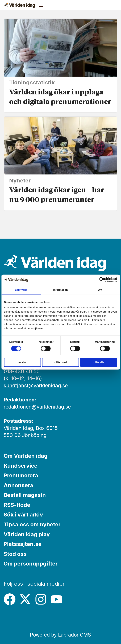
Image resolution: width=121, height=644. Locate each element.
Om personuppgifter (31, 564)
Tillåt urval (61, 362)
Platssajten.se (23, 544)
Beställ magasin (25, 495)
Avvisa (22, 362)
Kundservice (20, 466)
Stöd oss (15, 554)
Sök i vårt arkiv (23, 514)
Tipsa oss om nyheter (32, 524)
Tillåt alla (99, 362)
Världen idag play (27, 534)
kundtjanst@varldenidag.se (36, 385)
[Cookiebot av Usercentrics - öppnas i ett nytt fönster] (102, 280)
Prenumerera (21, 475)
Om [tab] (100, 290)
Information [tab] (61, 290)
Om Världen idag (26, 456)
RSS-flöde (17, 505)
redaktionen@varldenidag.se (37, 407)
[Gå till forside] (19, 5)
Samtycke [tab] (21, 290)
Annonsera (18, 485)
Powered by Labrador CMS (61, 635)
